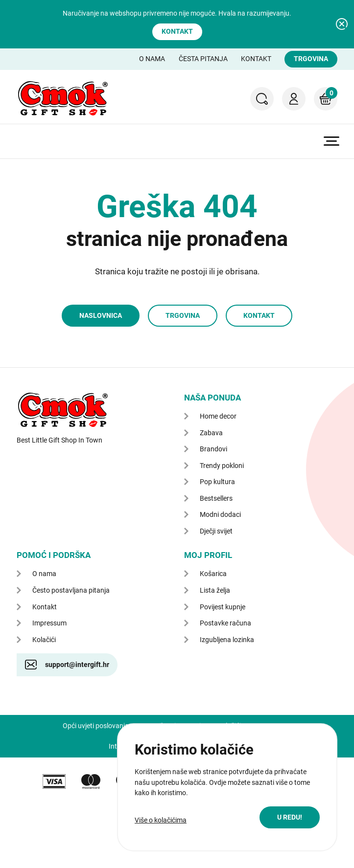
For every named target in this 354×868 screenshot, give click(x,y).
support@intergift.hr (77, 665)
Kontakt (177, 31)
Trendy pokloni (222, 466)
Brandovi (213, 449)
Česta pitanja (203, 59)
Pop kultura (217, 482)
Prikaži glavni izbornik (331, 141)
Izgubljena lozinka (227, 640)
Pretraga (262, 99)
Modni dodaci (220, 514)
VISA (54, 781)
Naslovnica (101, 315)
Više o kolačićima (161, 820)
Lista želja (215, 590)
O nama (152, 59)
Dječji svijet (216, 531)
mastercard (91, 781)
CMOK (63, 98)
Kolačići (44, 640)
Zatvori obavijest (342, 24)
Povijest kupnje (223, 607)
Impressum (49, 623)
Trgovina (311, 59)
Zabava (211, 433)
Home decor (218, 416)
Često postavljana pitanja (71, 590)
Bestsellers (216, 498)
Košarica (326, 93)
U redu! (290, 817)
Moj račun (294, 99)
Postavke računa (225, 623)
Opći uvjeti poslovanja (96, 726)
